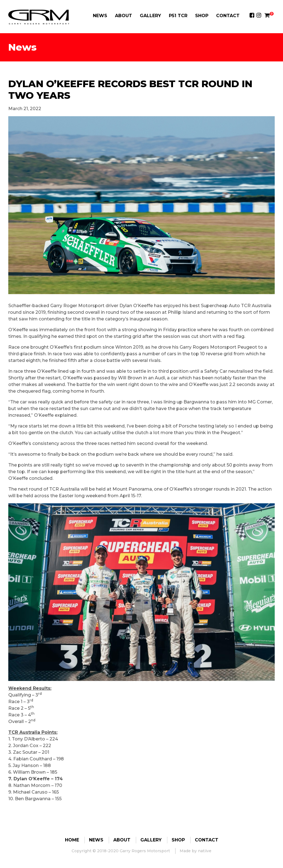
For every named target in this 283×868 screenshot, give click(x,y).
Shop (202, 16)
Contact (228, 16)
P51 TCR (178, 16)
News (100, 16)
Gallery (150, 16)
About (124, 16)
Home (72, 840)
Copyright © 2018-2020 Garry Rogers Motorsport (121, 851)
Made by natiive (196, 851)
